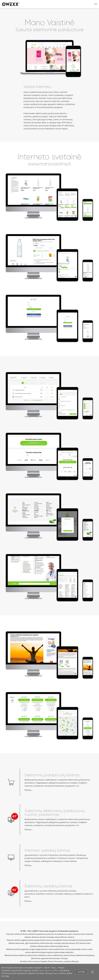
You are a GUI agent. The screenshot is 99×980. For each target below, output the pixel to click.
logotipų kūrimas (28, 940)
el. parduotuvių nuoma (63, 934)
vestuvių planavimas (56, 949)
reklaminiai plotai (56, 946)
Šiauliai (51, 961)
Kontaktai (24, 961)
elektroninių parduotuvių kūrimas (41, 934)
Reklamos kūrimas (11, 955)
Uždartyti (93, 972)
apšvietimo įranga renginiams (43, 952)
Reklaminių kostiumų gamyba (17, 949)
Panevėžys (59, 961)
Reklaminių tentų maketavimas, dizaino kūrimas (57, 955)
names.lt (71, 937)
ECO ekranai (81, 943)
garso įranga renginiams (64, 952)
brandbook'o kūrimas (61, 940)
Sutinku (81, 972)
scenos (28, 952)
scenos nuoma (87, 949)
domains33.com (61, 937)
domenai (35, 937)
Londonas (67, 961)
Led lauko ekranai (68, 943)
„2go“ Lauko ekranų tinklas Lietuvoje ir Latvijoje (43, 943)
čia (7, 976)
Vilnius (31, 961)
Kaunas (37, 961)
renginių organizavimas (39, 949)
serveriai (43, 937)
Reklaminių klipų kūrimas (29, 955)
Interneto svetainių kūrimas (17, 934)
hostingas (51, 937)
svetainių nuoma (79, 934)
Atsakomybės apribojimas (68, 931)
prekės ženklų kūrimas (43, 940)
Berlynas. (75, 961)
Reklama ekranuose (16, 943)
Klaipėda (44, 961)
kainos (66, 946)
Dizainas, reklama (14, 940)
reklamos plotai (43, 946)
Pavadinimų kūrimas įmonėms (81, 940)
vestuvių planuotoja (73, 949)
